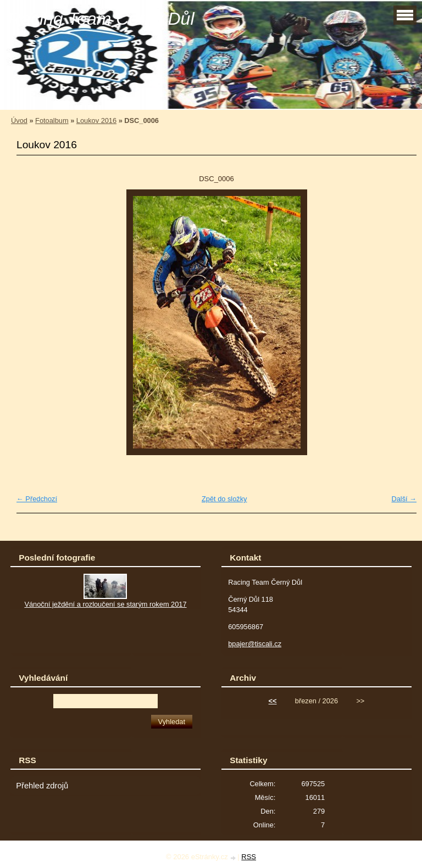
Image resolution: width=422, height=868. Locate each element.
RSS (249, 857)
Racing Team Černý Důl (101, 19)
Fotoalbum (52, 121)
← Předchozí (37, 499)
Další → (404, 499)
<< (273, 701)
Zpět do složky (224, 499)
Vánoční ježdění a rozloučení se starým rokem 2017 (105, 604)
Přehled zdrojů (42, 786)
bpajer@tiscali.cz (255, 644)
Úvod (19, 121)
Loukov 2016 (96, 121)
